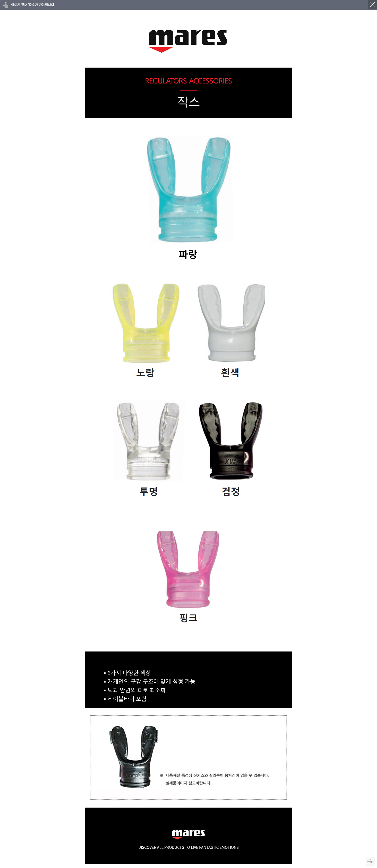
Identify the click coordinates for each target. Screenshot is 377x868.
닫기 (372, 5)
